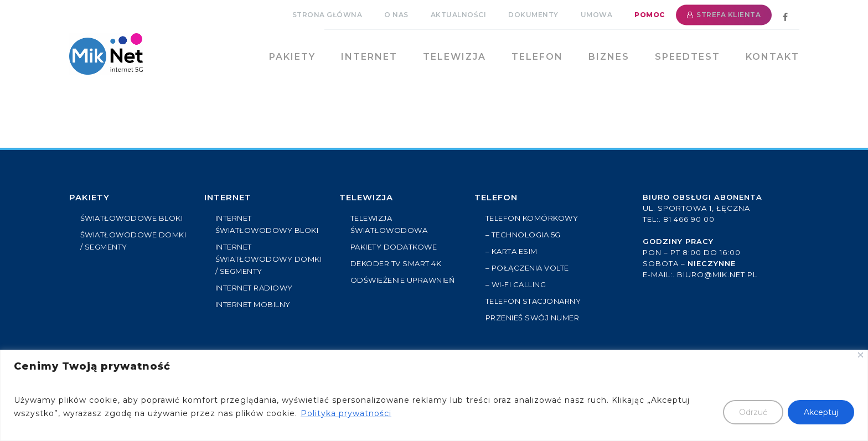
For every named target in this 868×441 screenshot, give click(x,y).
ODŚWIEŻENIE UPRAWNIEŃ (403, 280)
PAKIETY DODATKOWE (394, 247)
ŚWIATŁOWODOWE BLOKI (132, 218)
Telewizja (366, 197)
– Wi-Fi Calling (516, 284)
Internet (228, 197)
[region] (434, 395)
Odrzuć (753, 412)
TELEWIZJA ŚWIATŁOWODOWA (389, 224)
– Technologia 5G (523, 235)
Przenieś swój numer (533, 318)
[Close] (861, 355)
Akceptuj (821, 412)
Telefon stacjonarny (533, 301)
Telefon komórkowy (532, 218)
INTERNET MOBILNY (253, 304)
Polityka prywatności (346, 413)
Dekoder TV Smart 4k (396, 263)
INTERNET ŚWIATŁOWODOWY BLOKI (267, 224)
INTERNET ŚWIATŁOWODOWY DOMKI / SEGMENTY (269, 259)
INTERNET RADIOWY (254, 288)
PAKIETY (89, 197)
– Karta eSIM (512, 251)
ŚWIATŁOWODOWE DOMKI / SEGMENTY (133, 241)
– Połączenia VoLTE (527, 268)
